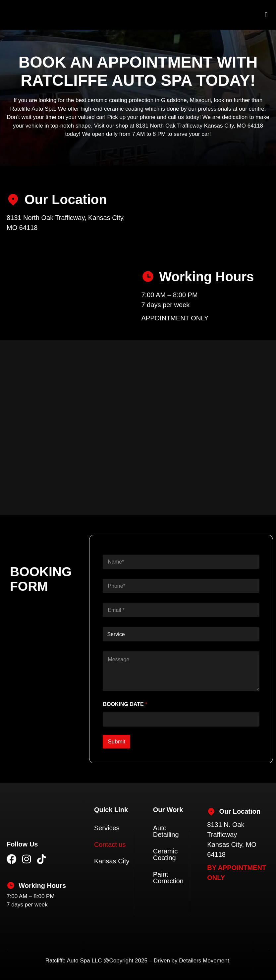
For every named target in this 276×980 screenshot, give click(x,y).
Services (107, 828)
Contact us (110, 844)
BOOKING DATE (125, 704)
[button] (266, 15)
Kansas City (112, 861)
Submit (116, 742)
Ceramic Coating (165, 854)
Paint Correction (168, 878)
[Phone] (181, 586)
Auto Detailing (166, 831)
